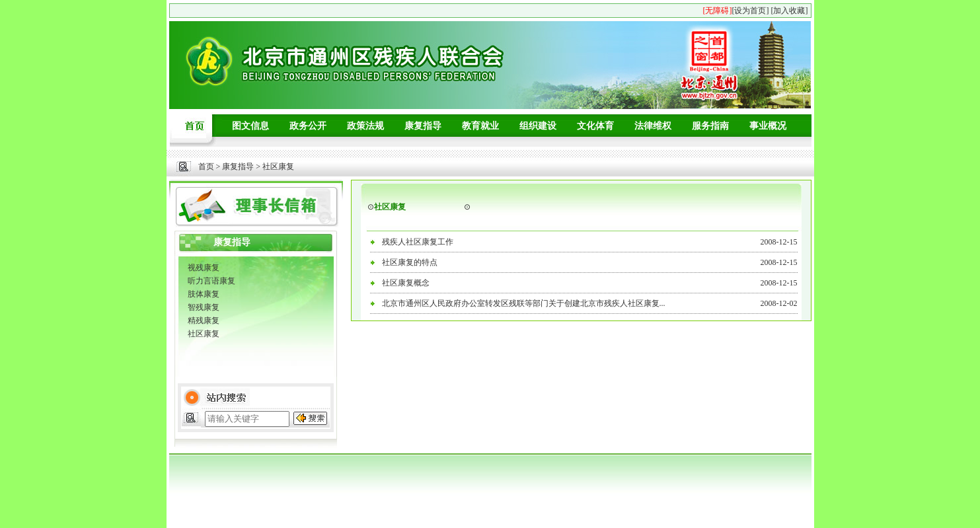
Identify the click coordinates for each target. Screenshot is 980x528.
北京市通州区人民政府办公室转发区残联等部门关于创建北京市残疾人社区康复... (524, 303)
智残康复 (204, 307)
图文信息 (250, 126)
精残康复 (204, 321)
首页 (206, 167)
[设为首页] (751, 11)
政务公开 (308, 126)
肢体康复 (204, 294)
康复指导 (423, 126)
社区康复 (204, 334)
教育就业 (480, 126)
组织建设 (538, 126)
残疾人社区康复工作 (418, 242)
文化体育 (595, 126)
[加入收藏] (790, 11)
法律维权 (653, 126)
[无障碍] (718, 11)
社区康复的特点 (410, 262)
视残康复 (204, 268)
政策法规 (365, 126)
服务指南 (710, 126)
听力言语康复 (211, 281)
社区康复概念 (406, 283)
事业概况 (768, 126)
